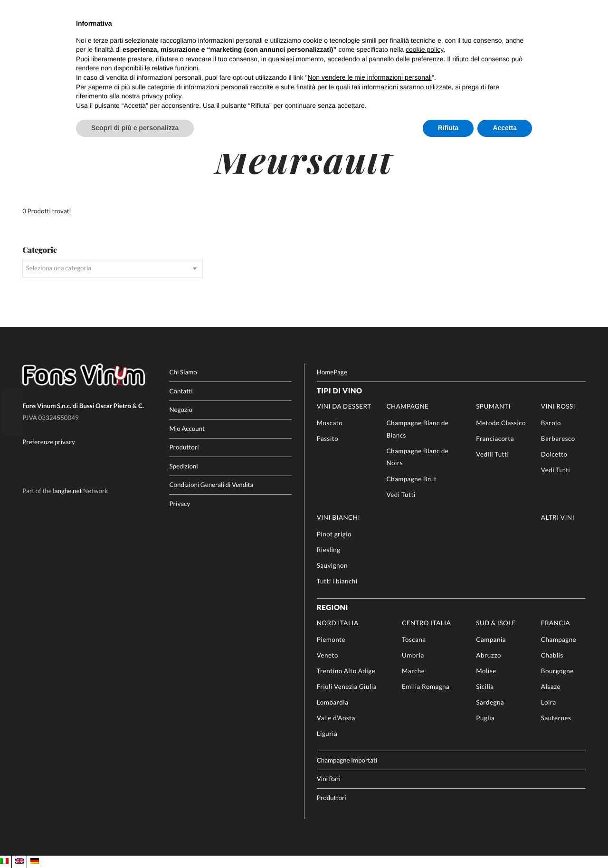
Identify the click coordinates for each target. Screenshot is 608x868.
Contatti (181, 391)
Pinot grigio (334, 534)
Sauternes (556, 718)
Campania (491, 639)
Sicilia (485, 687)
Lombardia (333, 702)
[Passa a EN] (19, 861)
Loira (549, 702)
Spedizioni (183, 466)
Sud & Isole (496, 623)
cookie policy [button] (424, 49)
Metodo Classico (501, 423)
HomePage (332, 372)
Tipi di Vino (340, 391)
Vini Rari (329, 779)
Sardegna (490, 702)
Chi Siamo (183, 372)
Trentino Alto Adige (346, 671)
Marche (413, 671)
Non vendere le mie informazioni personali (369, 77)
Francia (556, 623)
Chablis (552, 655)
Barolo (551, 423)
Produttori (184, 447)
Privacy (180, 504)
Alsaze (551, 687)
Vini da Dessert (344, 406)
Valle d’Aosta (336, 718)
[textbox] (112, 268)
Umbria (413, 655)
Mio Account (187, 429)
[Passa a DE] (35, 861)
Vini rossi (558, 406)
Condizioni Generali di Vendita (211, 485)
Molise (486, 671)
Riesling (329, 550)
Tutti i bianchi (337, 581)
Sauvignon (332, 565)
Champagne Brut (411, 479)
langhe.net (67, 491)
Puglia (485, 718)
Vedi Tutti (401, 495)
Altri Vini (558, 517)
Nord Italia (338, 623)
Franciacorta (495, 439)
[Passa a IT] (4, 861)
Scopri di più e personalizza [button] (135, 128)
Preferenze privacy (49, 442)
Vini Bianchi (338, 517)
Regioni (332, 608)
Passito (328, 439)
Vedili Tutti (492, 454)
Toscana (414, 639)
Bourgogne (557, 671)
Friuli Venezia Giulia (347, 687)
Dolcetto (554, 454)
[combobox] (112, 268)
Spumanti (493, 406)
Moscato (330, 423)
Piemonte (331, 639)
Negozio (180, 410)
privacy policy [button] (162, 96)
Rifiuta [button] (448, 128)
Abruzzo (489, 655)
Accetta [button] (505, 128)
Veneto (328, 655)
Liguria (327, 734)
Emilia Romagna (426, 687)
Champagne (407, 406)
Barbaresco (558, 439)
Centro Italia (426, 623)
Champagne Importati (347, 760)
